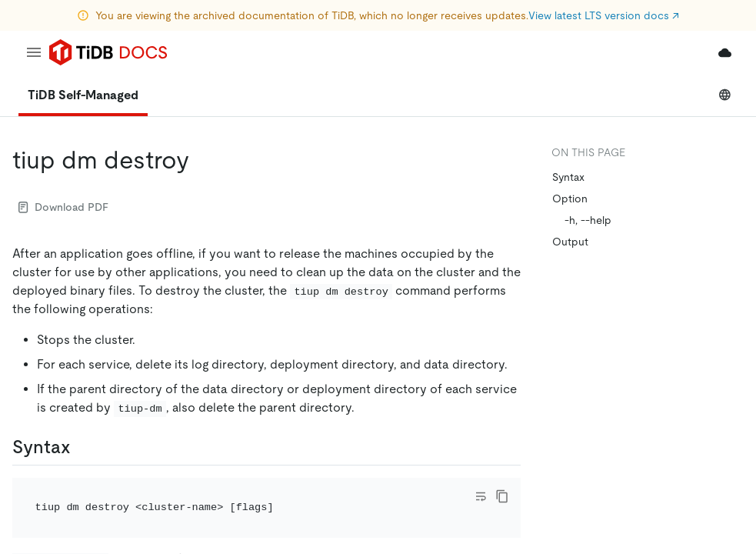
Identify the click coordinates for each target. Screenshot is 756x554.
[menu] (34, 52)
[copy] (502, 496)
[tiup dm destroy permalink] (201, 160)
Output (570, 242)
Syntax (568, 177)
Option (570, 199)
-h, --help (588, 220)
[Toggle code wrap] (481, 496)
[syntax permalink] (83, 447)
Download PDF (63, 207)
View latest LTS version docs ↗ (604, 15)
